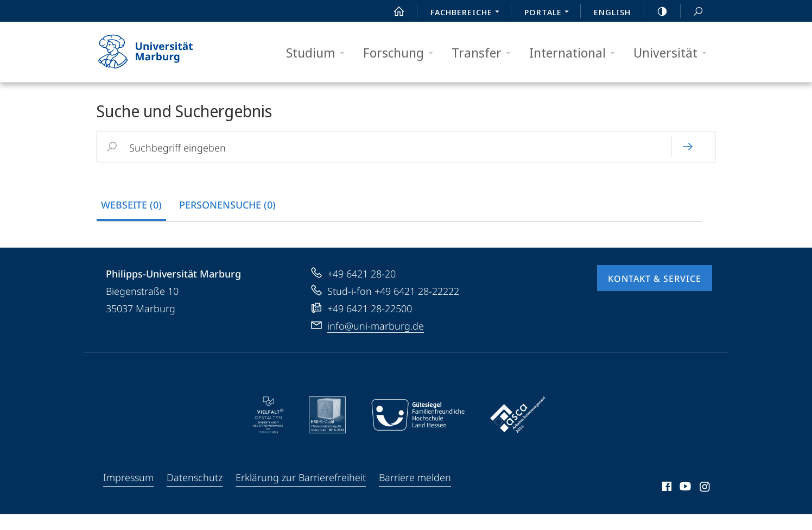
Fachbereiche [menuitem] (468, 13)
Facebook (666, 504)
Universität (674, 53)
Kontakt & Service (655, 294)
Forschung (402, 53)
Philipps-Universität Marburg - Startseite (155, 52)
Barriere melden (415, 493)
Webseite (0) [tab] (131, 205)
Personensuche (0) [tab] (227, 205)
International (576, 53)
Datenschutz (195, 493)
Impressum (128, 493)
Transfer (485, 53)
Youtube (684, 504)
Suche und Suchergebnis (692, 12)
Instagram (705, 504)
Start (393, 11)
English (612, 12)
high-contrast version (656, 11)
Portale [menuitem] (550, 13)
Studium (319, 53)
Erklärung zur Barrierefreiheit (301, 493)
